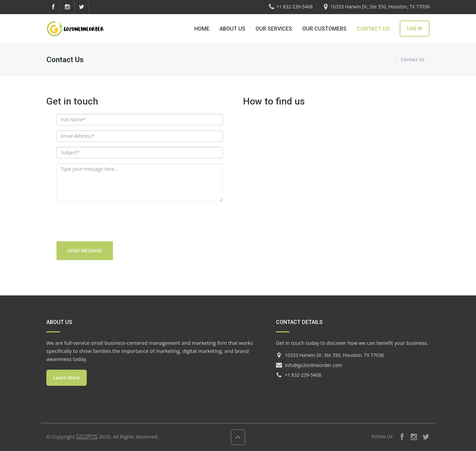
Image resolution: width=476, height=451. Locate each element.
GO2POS (87, 437)
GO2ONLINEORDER (372, 59)
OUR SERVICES (274, 29)
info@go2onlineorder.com (313, 365)
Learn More (67, 378)
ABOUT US (232, 29)
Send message (85, 251)
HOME (202, 29)
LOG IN (415, 29)
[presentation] (108, 225)
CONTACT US (373, 29)
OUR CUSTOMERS (324, 29)
